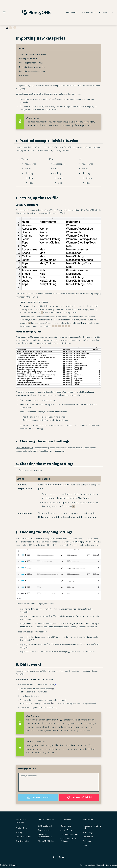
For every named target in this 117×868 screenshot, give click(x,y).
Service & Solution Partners (68, 840)
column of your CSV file (56, 485)
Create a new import (24, 448)
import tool (85, 125)
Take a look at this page (75, 542)
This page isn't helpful (79, 797)
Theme (103, 12)
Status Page (88, 832)
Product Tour (21, 828)
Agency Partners (67, 830)
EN (112, 12)
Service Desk (88, 837)
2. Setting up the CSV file (28, 59)
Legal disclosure (112, 865)
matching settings (78, 323)
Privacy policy (101, 865)
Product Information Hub (92, 827)
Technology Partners (69, 834)
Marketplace (66, 826)
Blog (85, 845)
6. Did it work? (24, 75)
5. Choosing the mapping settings (32, 71)
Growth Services (23, 841)
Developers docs (88, 12)
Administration (45, 830)
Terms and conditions (87, 865)
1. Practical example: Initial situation (33, 54)
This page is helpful (38, 797)
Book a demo (72, 12)
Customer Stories (23, 837)
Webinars (87, 841)
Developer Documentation (45, 836)
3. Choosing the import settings (31, 63)
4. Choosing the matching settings (32, 67)
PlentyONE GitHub (46, 841)
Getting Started (45, 826)
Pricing (19, 832)
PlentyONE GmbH (11, 865)
